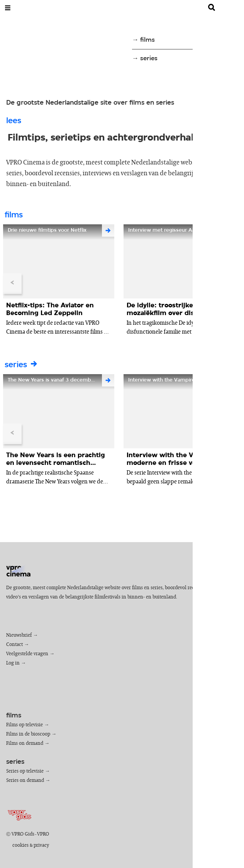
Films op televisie (25, 725)
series (22, 365)
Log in (13, 663)
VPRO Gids (23, 834)
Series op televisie (25, 771)
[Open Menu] (8, 8)
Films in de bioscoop (28, 734)
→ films (143, 40)
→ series (145, 58)
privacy (41, 845)
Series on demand (25, 781)
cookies (20, 845)
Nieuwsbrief (19, 635)
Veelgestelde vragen (27, 654)
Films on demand (25, 743)
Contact (14, 645)
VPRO (43, 834)
